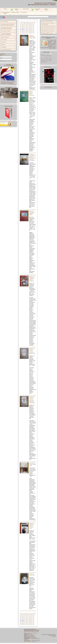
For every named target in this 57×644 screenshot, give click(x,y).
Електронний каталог (36, 10)
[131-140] (29, 25)
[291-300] (29, 29)
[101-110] (33, 23)
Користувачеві (26, 9)
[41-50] (32, 22)
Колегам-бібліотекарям (6, 50)
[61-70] (21, 23)
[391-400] (21, 33)
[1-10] (21, 22)
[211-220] (29, 27)
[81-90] (26, 23)
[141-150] (32, 25)
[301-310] (32, 29)
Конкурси (3, 45)
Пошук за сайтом (53, 17)
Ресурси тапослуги (46, 9)
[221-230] (32, 27)
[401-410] (25, 33)
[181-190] (32, 26)
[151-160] (21, 26)
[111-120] (21, 25)
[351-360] (21, 32)
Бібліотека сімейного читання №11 (48, 29)
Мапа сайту (24, 13)
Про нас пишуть (4, 22)
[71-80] (24, 23)
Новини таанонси (15, 10)
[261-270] (32, 28)
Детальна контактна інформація (30, 642)
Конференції (4, 47)
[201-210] (25, 27)
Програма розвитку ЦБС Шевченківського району (6, 28)
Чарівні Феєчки (9, 98)
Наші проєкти (4, 40)
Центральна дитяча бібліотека (47, 21)
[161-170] (25, 26)
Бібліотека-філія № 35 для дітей (48, 31)
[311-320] (21, 31)
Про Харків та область (6, 31)
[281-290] (25, 29)
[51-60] (34, 22)
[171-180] (29, 26)
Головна (5, 9)
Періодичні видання (16, 13)
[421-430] (32, 33)
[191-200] (21, 27)
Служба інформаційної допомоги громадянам (6, 34)
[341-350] (32, 31)
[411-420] (29, 33)
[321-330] (25, 31)
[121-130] (25, 25)
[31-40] (29, 22)
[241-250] (25, 28)
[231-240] (21, 28)
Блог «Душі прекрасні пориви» (5, 13)
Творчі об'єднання (5, 37)
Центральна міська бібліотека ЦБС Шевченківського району (8, 25)
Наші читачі (4, 42)
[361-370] (25, 32)
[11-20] (23, 22)
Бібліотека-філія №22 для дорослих (48, 27)
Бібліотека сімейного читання (47, 33)
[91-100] (29, 23)
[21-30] (26, 22)
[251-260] (29, 28)
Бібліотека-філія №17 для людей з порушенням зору (48, 24)
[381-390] (32, 32)
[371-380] (29, 32)
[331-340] (29, 31)
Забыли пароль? (3, 55)
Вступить (2, 61)
